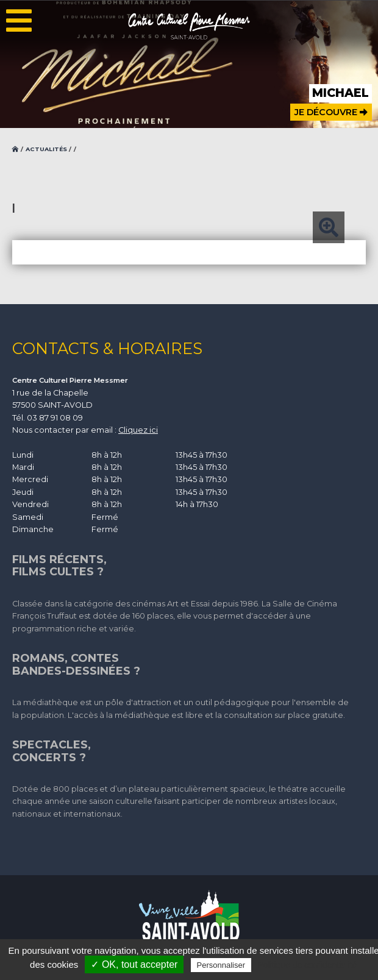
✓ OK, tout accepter (134, 964)
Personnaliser (221, 965)
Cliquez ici (138, 430)
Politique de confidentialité (307, 965)
